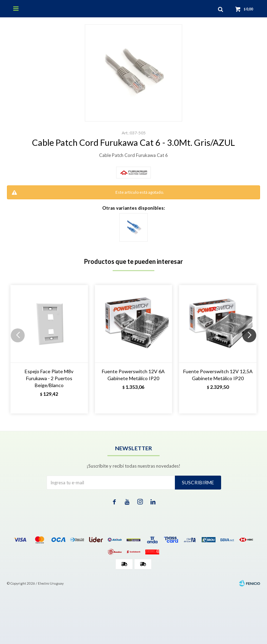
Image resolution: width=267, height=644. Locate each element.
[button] (252, 349)
